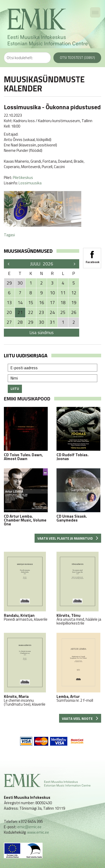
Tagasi (9, 235)
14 (20, 303)
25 (63, 312)
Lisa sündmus (42, 333)
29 (31, 322)
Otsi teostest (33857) (77, 58)
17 (52, 303)
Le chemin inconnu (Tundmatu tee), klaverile (26, 669)
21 (20, 312)
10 (52, 293)
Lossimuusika (30, 183)
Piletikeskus (23, 177)
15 (31, 303)
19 (74, 303)
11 (63, 293)
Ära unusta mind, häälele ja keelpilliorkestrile (79, 588)
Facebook (92, 256)
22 (31, 312)
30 (42, 322)
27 (9, 322)
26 (74, 312)
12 (74, 293)
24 (52, 312)
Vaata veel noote (80, 719)
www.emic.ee (38, 832)
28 (20, 322)
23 (42, 312)
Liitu (15, 389)
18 (63, 303)
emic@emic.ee (29, 827)
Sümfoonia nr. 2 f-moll (79, 668)
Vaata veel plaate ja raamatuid (68, 538)
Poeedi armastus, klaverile (26, 586)
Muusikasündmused (28, 251)
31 (52, 322)
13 (9, 303)
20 (9, 312)
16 (42, 303)
